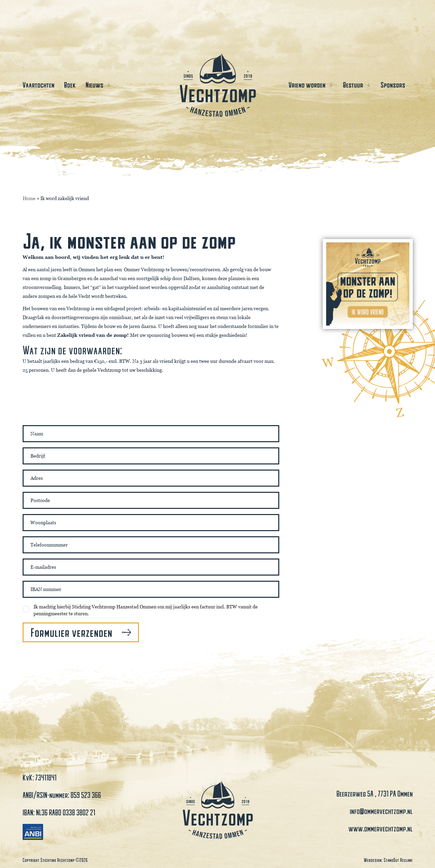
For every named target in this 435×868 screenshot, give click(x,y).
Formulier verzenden (71, 632)
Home (29, 198)
